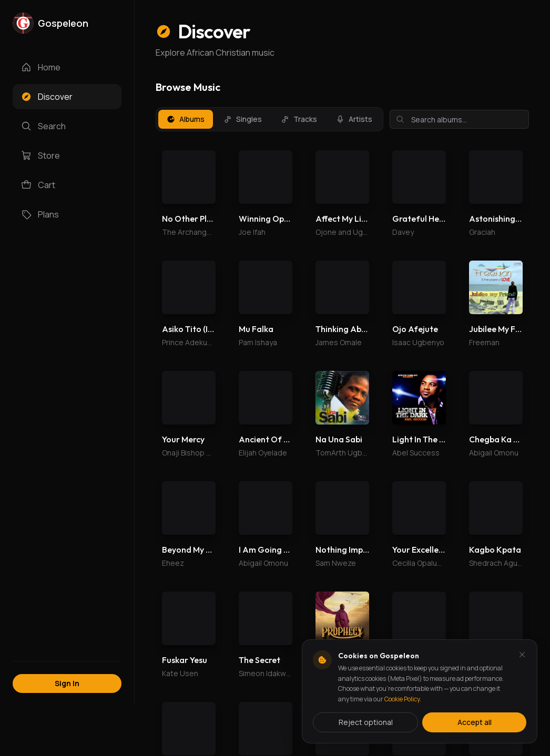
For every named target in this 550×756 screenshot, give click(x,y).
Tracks (299, 119)
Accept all (475, 722)
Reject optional (366, 722)
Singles (243, 119)
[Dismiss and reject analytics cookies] (522, 655)
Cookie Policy (402, 699)
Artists (354, 119)
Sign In (67, 683)
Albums (186, 119)
